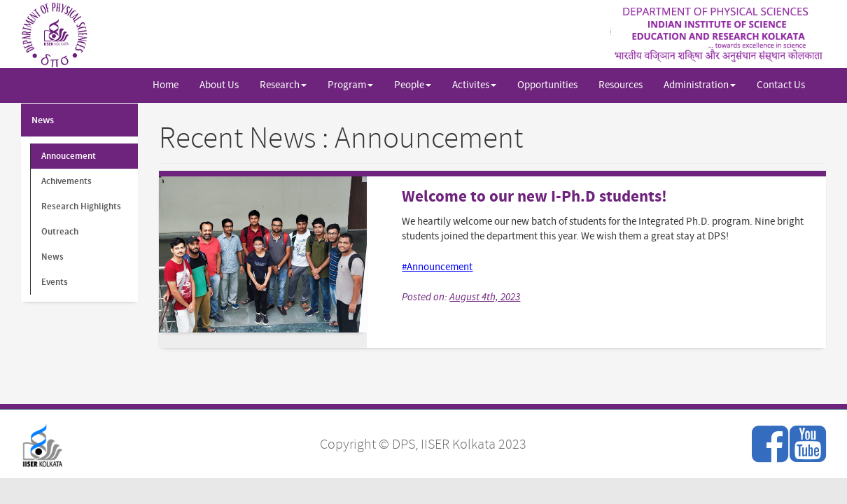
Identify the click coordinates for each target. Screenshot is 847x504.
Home (166, 85)
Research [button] (283, 85)
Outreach (60, 232)
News (43, 120)
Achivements (66, 181)
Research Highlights (81, 206)
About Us (219, 85)
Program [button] (350, 85)
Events (55, 282)
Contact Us (781, 85)
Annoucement (69, 156)
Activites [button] (474, 85)
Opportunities (547, 85)
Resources (621, 85)
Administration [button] (700, 85)
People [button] (413, 85)
